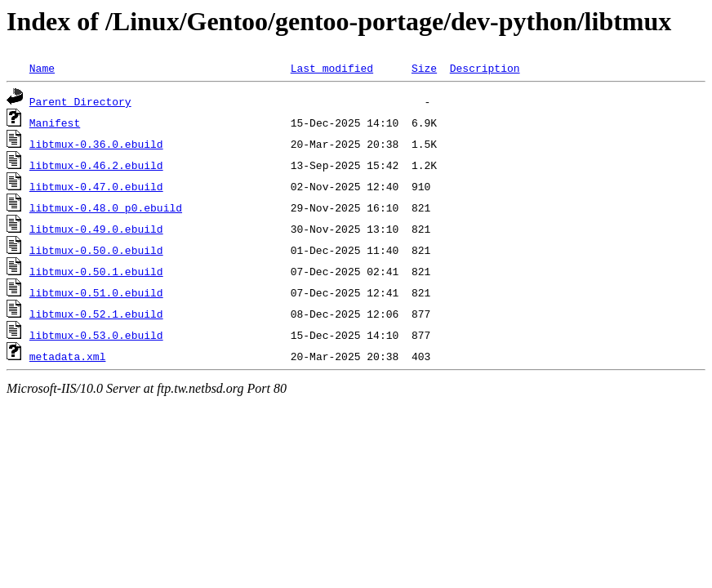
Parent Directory (80, 101)
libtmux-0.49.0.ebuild (96, 229)
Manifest (55, 122)
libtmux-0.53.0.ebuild (96, 335)
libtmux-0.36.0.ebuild (96, 144)
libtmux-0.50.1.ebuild (96, 271)
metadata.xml (68, 356)
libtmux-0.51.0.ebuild (96, 292)
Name (42, 68)
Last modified (332, 68)
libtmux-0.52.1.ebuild (96, 314)
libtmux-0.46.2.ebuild (96, 165)
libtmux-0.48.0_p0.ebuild (106, 207)
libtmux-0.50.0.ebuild (96, 250)
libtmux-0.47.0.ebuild (96, 186)
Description (485, 68)
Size (424, 68)
